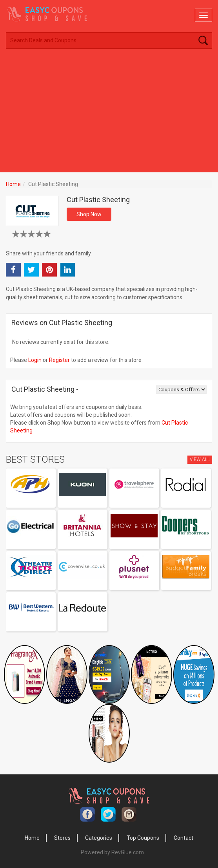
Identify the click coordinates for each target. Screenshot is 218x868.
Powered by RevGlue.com (112, 852)
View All (200, 459)
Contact (183, 838)
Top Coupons (143, 838)
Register (59, 360)
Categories (99, 838)
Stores (62, 838)
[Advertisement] (109, 114)
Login (35, 360)
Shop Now (89, 214)
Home (13, 184)
